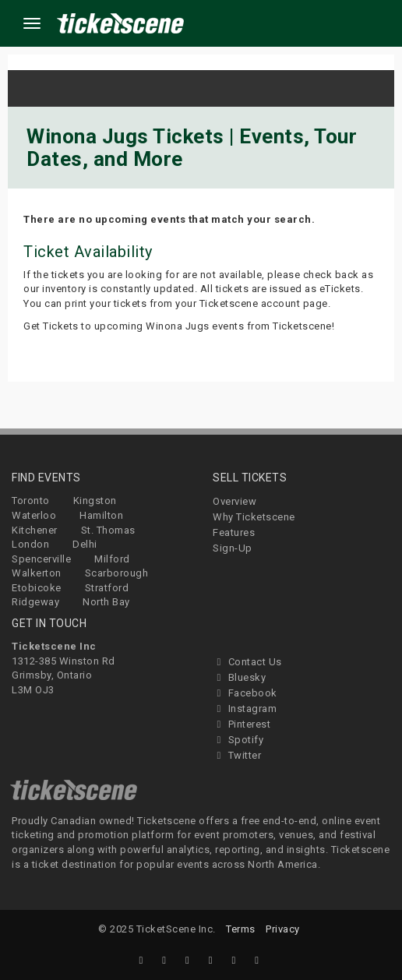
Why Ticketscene (254, 517)
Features (234, 532)
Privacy (283, 929)
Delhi (85, 544)
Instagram (245, 709)
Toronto (31, 501)
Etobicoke (37, 588)
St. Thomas (108, 530)
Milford (112, 559)
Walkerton (37, 573)
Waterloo (34, 515)
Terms (241, 929)
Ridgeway (35, 602)
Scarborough (117, 573)
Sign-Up (233, 548)
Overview (235, 501)
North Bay (106, 602)
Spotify (238, 740)
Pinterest (242, 724)
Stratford (107, 588)
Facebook (245, 693)
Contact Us (247, 662)
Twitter (237, 755)
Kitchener (35, 530)
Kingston (95, 501)
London (30, 544)
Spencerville (41, 559)
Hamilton (101, 515)
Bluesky (239, 677)
